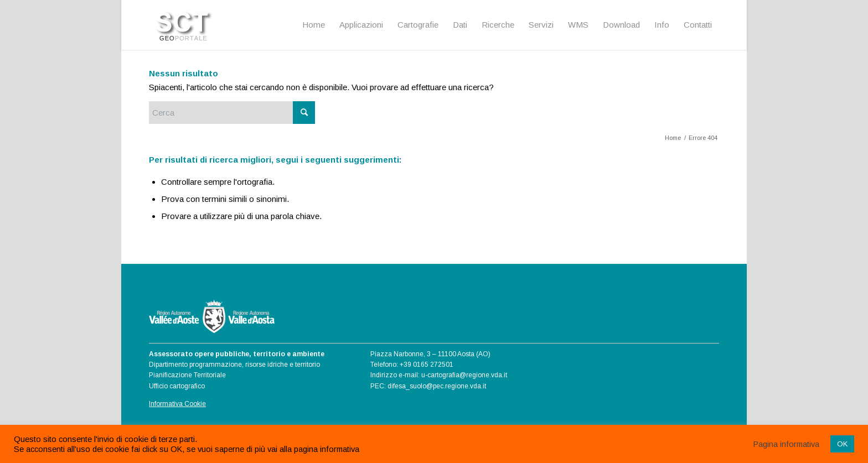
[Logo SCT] (185, 25)
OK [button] (842, 444)
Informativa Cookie (177, 404)
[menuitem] (314, 25)
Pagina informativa (786, 444)
